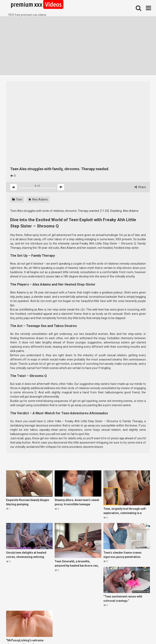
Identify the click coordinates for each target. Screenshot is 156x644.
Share (140, 187)
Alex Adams (38, 199)
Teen (17, 199)
